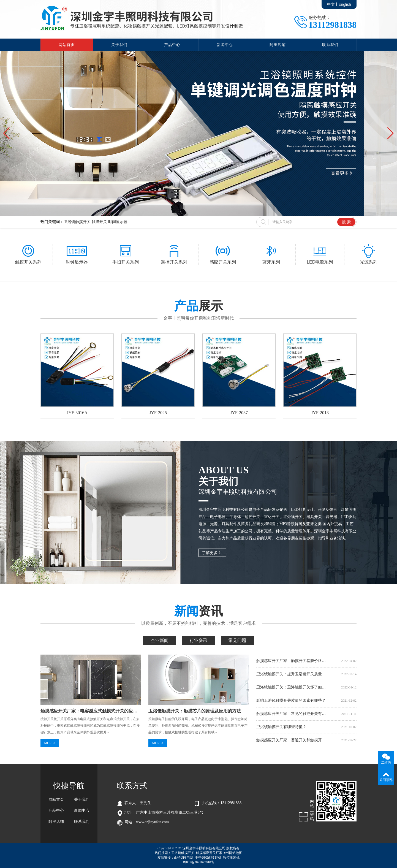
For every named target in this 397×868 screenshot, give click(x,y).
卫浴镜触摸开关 (183, 853)
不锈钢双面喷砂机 (208, 858)
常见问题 (237, 640)
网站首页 (67, 45)
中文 (331, 4)
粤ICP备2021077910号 (199, 862)
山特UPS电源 (184, 858)
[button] (6, 133)
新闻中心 (225, 45)
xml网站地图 (233, 853)
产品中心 (172, 45)
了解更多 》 (212, 553)
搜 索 (346, 222)
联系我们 (330, 45)
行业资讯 (198, 640)
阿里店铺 (278, 45)
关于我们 (119, 45)
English (345, 4)
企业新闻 (160, 640)
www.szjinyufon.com (153, 822)
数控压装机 (231, 858)
